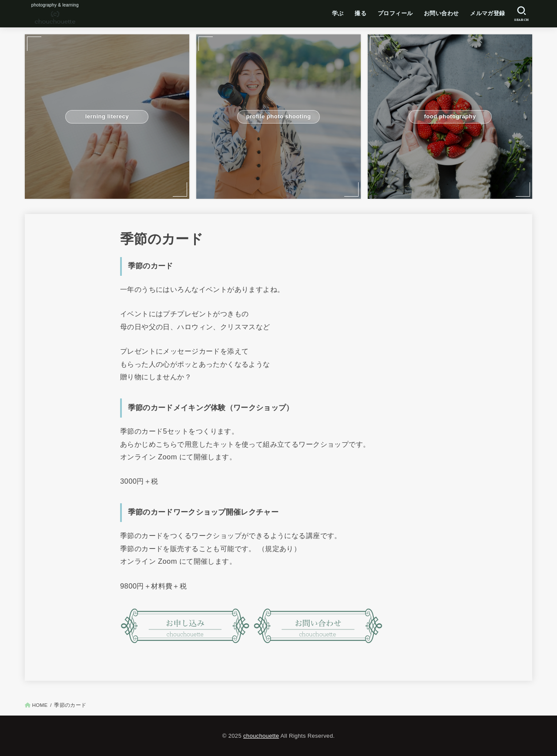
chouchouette (261, 736)
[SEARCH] (522, 14)
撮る (361, 13)
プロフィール (395, 13)
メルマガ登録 (487, 13)
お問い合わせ (441, 13)
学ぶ (338, 13)
